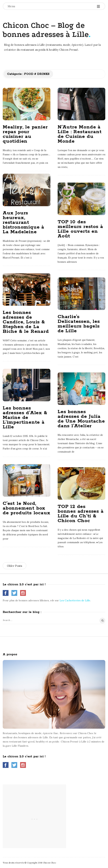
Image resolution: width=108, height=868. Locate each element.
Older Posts (14, 566)
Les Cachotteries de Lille (75, 600)
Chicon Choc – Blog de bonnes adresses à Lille (46, 30)
